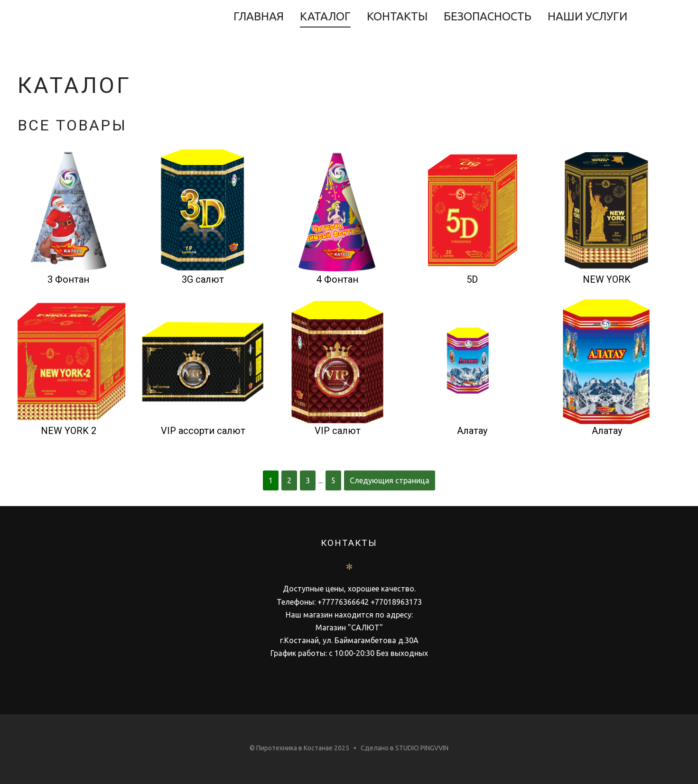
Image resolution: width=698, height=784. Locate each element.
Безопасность (488, 16)
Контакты (397, 16)
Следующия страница (390, 480)
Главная (259, 16)
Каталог (325, 16)
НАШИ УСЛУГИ (587, 16)
